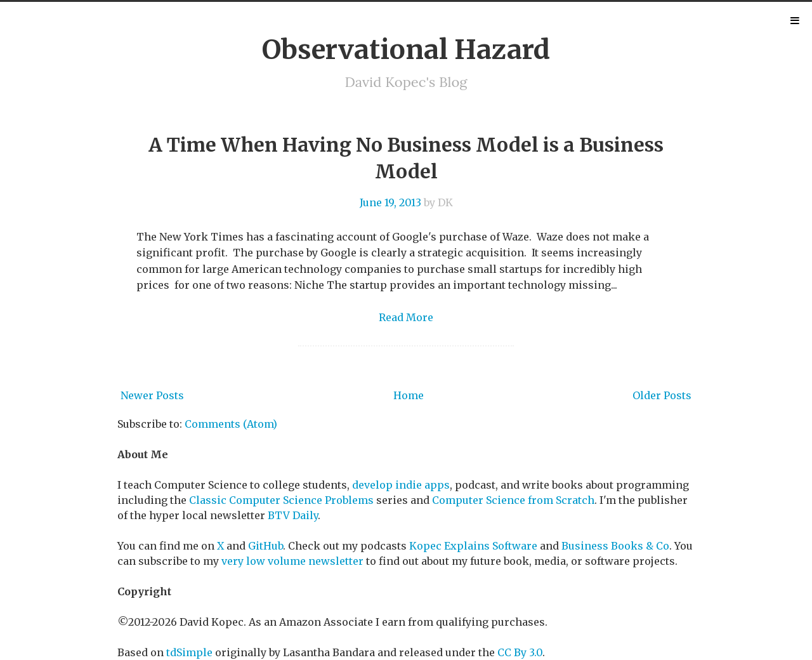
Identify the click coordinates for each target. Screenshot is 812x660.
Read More (406, 317)
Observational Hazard (406, 49)
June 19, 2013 (390, 202)
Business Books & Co (615, 546)
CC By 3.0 (520, 652)
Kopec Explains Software (473, 546)
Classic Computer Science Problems (281, 500)
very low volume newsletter (292, 561)
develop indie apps (401, 485)
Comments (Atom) (231, 424)
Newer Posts (152, 395)
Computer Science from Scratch (513, 500)
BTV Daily (293, 515)
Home (409, 395)
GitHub (265, 546)
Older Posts (662, 395)
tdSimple (189, 652)
